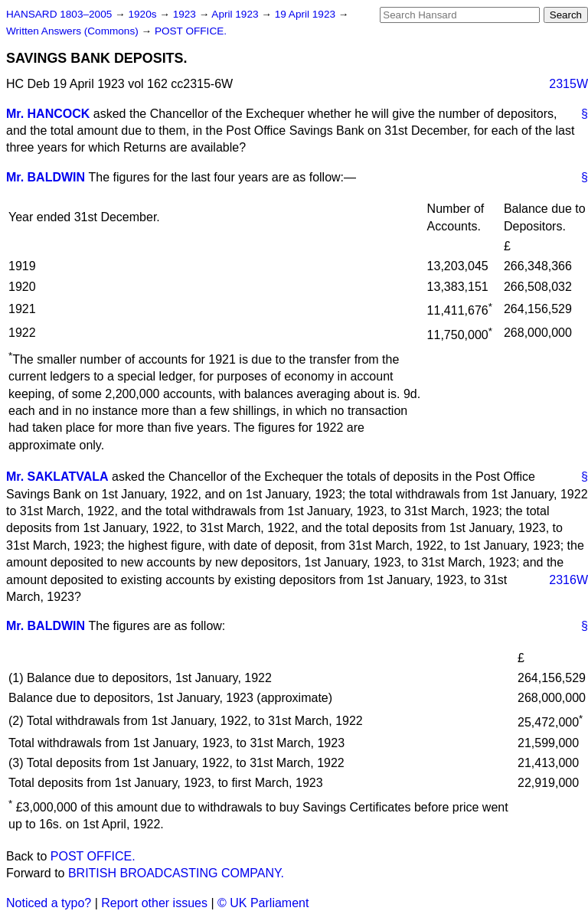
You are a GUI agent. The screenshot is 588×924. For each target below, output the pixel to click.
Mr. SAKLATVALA (57, 477)
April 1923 (236, 14)
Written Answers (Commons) (74, 31)
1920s (144, 14)
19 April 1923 (307, 14)
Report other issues (154, 903)
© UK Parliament (263, 903)
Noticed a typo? (49, 903)
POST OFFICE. (191, 31)
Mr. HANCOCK (48, 114)
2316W (568, 580)
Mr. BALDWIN (46, 177)
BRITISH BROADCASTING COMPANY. (176, 873)
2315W (568, 84)
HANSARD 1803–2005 (59, 14)
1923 (186, 14)
